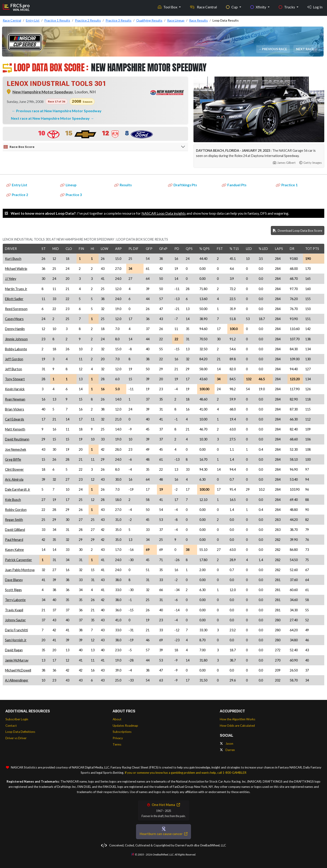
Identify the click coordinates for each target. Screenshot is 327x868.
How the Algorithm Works (238, 719)
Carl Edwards (15, 419)
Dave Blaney (14, 580)
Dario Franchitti (16, 630)
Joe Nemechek (16, 449)
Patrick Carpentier (19, 560)
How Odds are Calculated (237, 726)
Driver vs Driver (16, 738)
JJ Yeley (11, 279)
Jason (227, 744)
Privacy (118, 738)
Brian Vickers (15, 409)
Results (123, 185)
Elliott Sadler (14, 299)
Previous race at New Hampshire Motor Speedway (59, 111)
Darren (227, 750)
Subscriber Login (17, 719)
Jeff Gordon (14, 359)
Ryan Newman (15, 399)
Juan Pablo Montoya (20, 570)
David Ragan (14, 650)
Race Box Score (19, 147)
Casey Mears (14, 319)
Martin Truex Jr (16, 289)
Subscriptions (122, 732)
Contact (11, 726)
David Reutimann (17, 439)
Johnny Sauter (15, 620)
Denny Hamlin (15, 329)
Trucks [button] (287, 7)
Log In (315, 7)
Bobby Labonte (16, 349)
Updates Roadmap (125, 726)
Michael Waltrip (16, 269)
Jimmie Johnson (16, 339)
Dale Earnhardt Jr (18, 489)
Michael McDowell (18, 670)
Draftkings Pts (182, 185)
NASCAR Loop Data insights (164, 213)
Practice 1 (287, 185)
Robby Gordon (16, 510)
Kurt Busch (13, 259)
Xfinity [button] (259, 7)
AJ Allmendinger (17, 680)
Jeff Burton (14, 369)
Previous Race (275, 49)
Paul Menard (14, 540)
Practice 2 (17, 195)
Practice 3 (71, 195)
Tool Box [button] (168, 7)
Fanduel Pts (234, 185)
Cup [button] (232, 7)
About (117, 719)
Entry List (17, 185)
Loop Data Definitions (20, 732)
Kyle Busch (13, 500)
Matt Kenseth (15, 429)
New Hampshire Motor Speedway (43, 92)
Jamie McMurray (17, 660)
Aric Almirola (14, 479)
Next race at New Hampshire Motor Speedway (51, 118)
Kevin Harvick (15, 389)
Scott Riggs (13, 590)
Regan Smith (14, 520)
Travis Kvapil (14, 610)
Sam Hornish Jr (16, 640)
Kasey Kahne (14, 550)
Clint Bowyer (14, 469)
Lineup (68, 185)
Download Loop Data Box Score (298, 230)
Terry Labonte (15, 600)
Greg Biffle (13, 459)
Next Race (305, 49)
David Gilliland (15, 530)
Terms (117, 744)
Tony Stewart (15, 379)
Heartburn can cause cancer (163, 834)
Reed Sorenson (16, 309)
